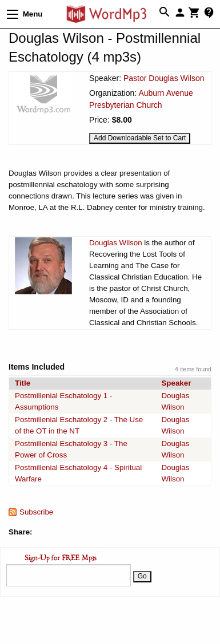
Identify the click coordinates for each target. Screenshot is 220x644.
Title (23, 383)
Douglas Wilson (116, 243)
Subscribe (36, 512)
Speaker (176, 383)
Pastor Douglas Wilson (164, 78)
